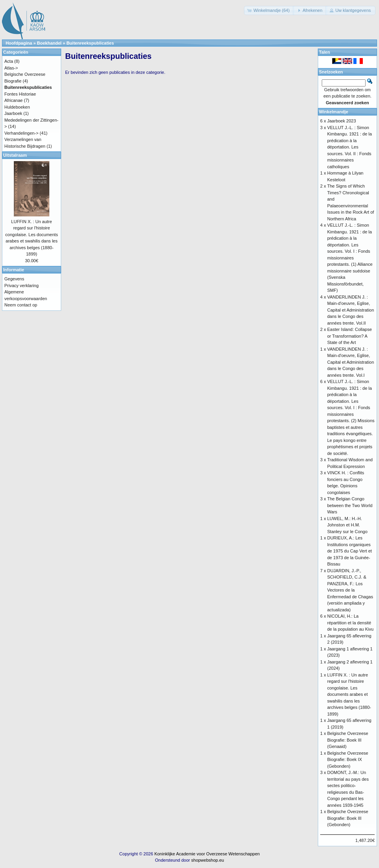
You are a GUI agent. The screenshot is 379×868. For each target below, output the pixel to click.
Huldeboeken (17, 107)
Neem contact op (21, 305)
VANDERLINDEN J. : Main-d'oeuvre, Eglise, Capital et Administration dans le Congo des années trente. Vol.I (351, 362)
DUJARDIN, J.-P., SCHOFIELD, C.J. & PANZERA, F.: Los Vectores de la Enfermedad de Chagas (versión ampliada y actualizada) (350, 590)
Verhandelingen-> (22, 133)
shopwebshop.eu (207, 860)
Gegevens (14, 279)
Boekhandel (49, 43)
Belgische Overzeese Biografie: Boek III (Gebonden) (348, 818)
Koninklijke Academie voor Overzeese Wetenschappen (207, 854)
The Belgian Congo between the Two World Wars (350, 505)
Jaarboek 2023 (342, 121)
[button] (269, 10)
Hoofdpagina (19, 43)
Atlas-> (11, 68)
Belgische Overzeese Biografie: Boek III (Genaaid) (348, 740)
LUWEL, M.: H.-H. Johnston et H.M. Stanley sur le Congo (347, 525)
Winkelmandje (334, 112)
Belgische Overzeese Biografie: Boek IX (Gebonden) (348, 760)
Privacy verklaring (22, 286)
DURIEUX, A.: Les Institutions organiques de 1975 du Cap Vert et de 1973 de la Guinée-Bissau (350, 551)
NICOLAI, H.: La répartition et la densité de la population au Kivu (350, 623)
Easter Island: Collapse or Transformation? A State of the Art (350, 336)
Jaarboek (13, 113)
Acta (9, 61)
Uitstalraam (15, 155)
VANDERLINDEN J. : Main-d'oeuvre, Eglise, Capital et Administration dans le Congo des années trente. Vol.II (351, 310)
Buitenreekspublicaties (90, 43)
